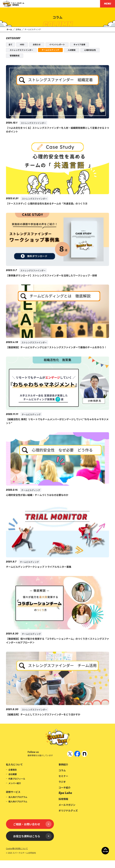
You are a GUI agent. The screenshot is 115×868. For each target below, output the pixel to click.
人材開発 (72, 50)
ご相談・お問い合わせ (32, 824)
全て (10, 44)
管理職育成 (15, 56)
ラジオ (62, 782)
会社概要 (13, 774)
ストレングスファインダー (21, 50)
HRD (22, 44)
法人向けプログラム (18, 797)
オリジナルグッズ (68, 810)
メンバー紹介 (15, 783)
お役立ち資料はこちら (32, 836)
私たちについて (14, 764)
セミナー (63, 776)
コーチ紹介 (65, 787)
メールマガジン (67, 805)
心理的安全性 (90, 50)
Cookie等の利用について (17, 848)
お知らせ (37, 44)
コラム (62, 770)
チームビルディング (50, 50)
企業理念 (13, 770)
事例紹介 (63, 764)
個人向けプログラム (18, 801)
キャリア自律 (79, 44)
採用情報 (63, 799)
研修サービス (13, 792)
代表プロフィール (17, 779)
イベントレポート (57, 44)
